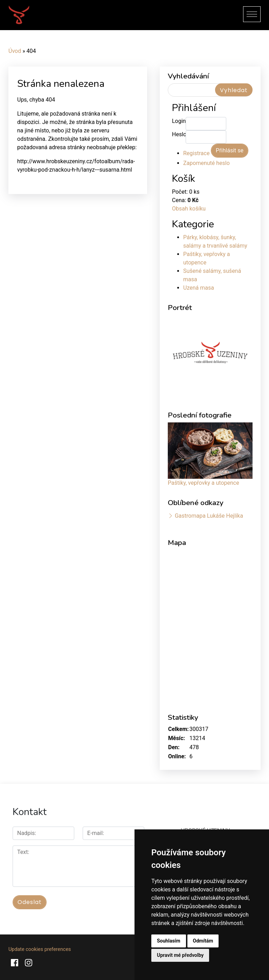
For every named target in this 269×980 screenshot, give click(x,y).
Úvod (15, 51)
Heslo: (179, 134)
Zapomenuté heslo (206, 163)
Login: (179, 121)
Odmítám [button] (203, 941)
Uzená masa (199, 288)
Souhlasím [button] (169, 941)
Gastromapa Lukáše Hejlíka (209, 516)
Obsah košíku (189, 209)
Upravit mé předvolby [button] (180, 955)
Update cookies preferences (40, 949)
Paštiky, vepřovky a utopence (204, 483)
